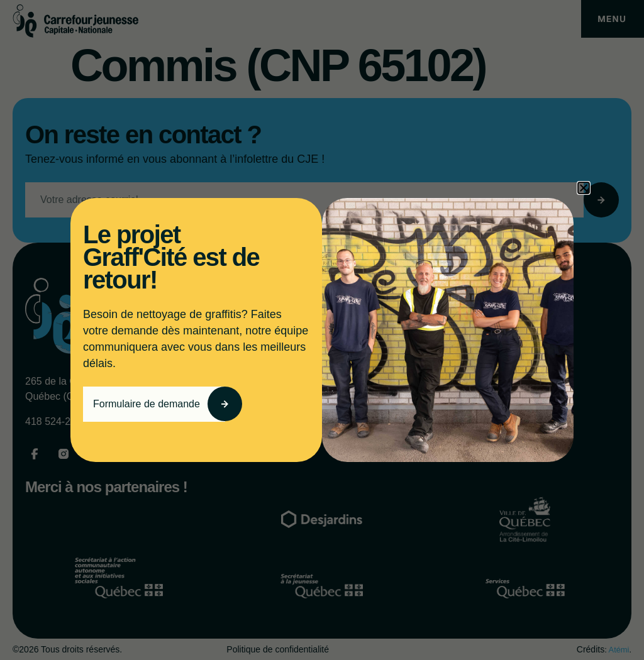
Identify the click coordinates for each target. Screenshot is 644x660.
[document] (322, 330)
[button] (584, 188)
